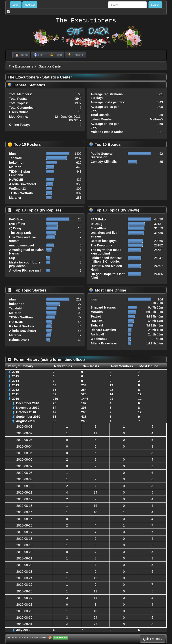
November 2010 (28, 408)
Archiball (97, 334)
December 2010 (28, 403)
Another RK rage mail (25, 270)
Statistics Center (50, 66)
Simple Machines (40, 638)
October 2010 (26, 412)
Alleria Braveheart (23, 184)
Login (16, 5)
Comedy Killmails (104, 162)
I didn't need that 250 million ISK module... (106, 260)
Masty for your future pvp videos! (25, 264)
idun (13, 154)
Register (30, 5)
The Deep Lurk (20, 233)
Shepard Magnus (103, 307)
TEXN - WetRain (21, 193)
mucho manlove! (22, 245)
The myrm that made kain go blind (106, 252)
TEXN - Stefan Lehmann (20, 173)
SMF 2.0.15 (12, 638)
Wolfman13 (17, 189)
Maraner (15, 198)
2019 (16, 372)
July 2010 (23, 630)
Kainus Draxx (19, 340)
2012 (16, 390)
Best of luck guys (103, 241)
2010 (16, 399)
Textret (96, 316)
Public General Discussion (101, 155)
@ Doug (15, 228)
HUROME (16, 180)
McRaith (15, 167)
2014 (16, 381)
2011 (16, 394)
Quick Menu (153, 639)
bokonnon (17, 163)
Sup (12, 258)
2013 (16, 385)
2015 (16, 376)
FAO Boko (17, 219)
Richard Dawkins (22, 326)
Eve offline (17, 224)
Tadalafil (15, 158)
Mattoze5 (157, 119)
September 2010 (28, 417)
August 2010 (25, 421)
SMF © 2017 (25, 638)
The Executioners (86, 21)
